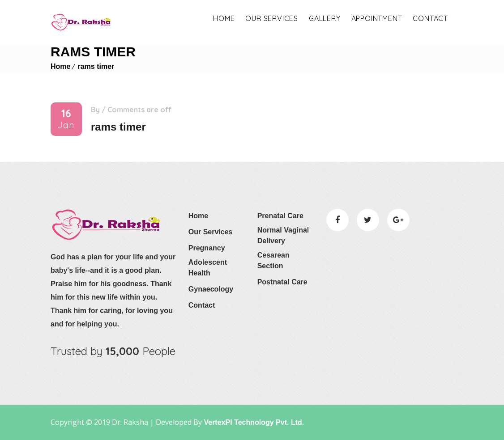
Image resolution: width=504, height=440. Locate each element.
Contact (430, 18)
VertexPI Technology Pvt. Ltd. (253, 422)
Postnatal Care (282, 282)
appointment (377, 18)
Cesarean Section (273, 260)
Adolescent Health (208, 268)
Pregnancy (207, 248)
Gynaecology (211, 289)
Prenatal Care (280, 216)
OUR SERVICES (272, 18)
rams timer (96, 66)
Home (224, 18)
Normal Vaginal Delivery (283, 235)
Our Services (211, 232)
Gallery (325, 18)
